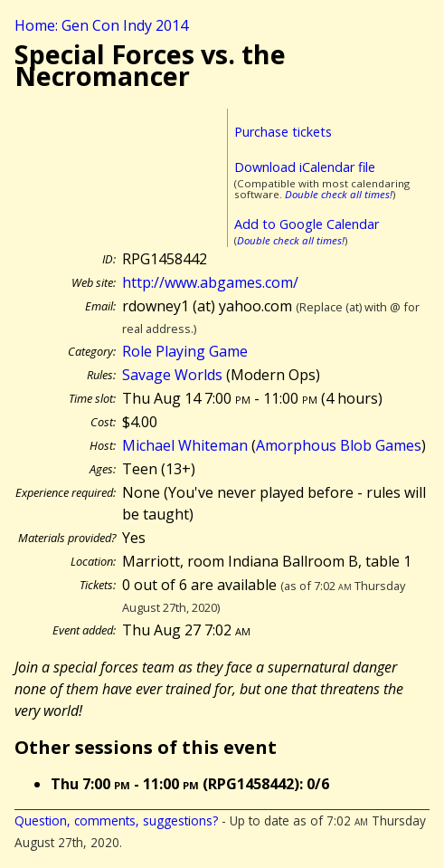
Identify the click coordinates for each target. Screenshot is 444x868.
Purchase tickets (283, 132)
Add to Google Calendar (307, 224)
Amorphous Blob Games (339, 445)
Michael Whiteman (185, 445)
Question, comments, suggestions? (116, 820)
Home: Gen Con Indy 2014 (101, 25)
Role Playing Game (185, 351)
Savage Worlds (172, 375)
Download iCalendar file (305, 167)
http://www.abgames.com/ (210, 282)
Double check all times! (339, 194)
